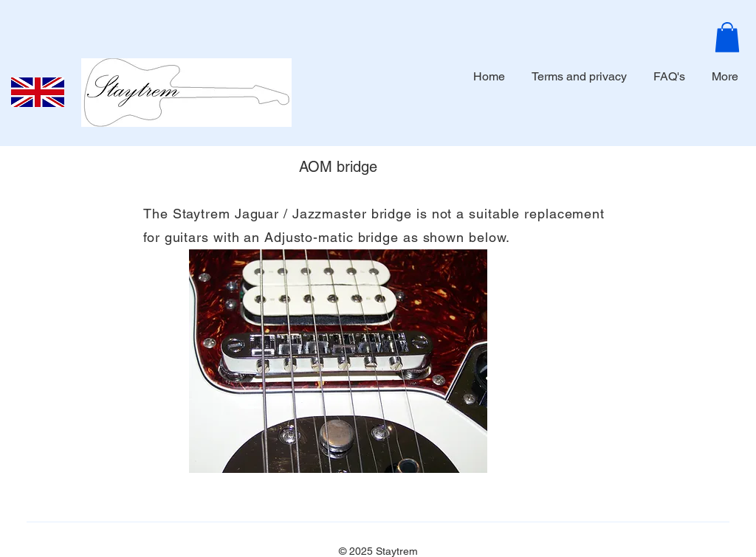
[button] (727, 37)
